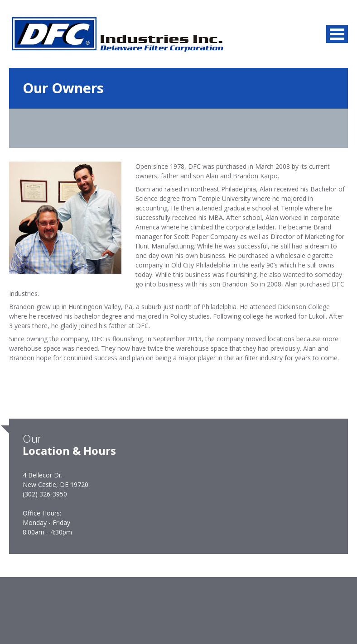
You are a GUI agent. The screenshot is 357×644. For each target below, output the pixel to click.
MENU (337, 34)
